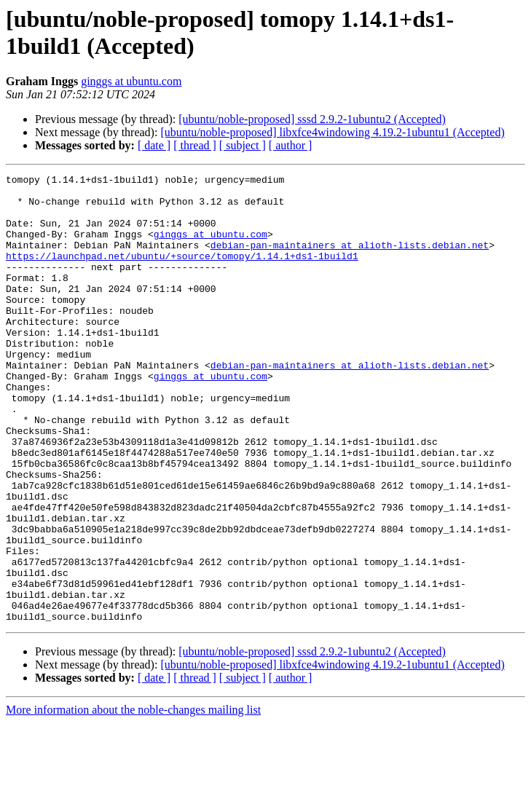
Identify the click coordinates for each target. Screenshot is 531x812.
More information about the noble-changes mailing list (133, 799)
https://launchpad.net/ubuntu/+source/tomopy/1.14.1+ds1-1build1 (182, 273)
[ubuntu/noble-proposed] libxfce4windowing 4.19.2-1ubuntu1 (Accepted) (332, 132)
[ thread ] (195, 145)
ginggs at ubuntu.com (131, 81)
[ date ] (154, 145)
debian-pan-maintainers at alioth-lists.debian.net (350, 260)
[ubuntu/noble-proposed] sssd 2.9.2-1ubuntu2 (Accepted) (312, 119)
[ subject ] (243, 145)
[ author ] (291, 145)
